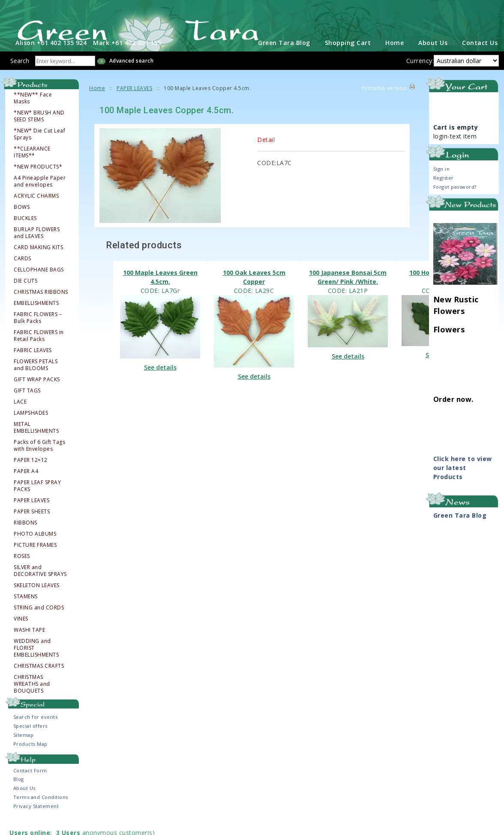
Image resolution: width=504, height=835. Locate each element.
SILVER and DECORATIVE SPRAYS (40, 583)
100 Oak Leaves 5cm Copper (254, 289)
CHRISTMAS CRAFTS (39, 678)
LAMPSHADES (31, 425)
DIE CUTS (25, 293)
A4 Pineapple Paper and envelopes (40, 194)
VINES (21, 631)
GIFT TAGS (27, 403)
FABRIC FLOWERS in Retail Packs (39, 348)
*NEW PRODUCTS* (38, 179)
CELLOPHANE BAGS (39, 282)
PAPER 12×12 (31, 473)
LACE (20, 414)
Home (394, 56)
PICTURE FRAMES (35, 558)
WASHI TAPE (29, 642)
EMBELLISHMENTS (36, 316)
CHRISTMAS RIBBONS (41, 304)
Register (444, 191)
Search (20, 74)
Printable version (384, 101)
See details (160, 380)
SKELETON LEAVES (37, 598)
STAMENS (26, 609)
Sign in (442, 182)
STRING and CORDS (39, 620)
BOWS (22, 220)
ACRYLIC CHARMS (36, 208)
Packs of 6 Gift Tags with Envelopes (39, 458)
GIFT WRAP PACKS (37, 392)
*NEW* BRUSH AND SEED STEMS (39, 129)
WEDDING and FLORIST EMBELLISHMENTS (36, 660)
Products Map (30, 757)
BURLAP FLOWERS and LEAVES (37, 245)
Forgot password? (455, 200)
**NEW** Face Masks (33, 111)
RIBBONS (25, 535)
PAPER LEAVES (31, 513)
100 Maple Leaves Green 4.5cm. (160, 289)
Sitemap (24, 748)
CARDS (22, 271)
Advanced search (132, 74)
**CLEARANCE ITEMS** (32, 165)
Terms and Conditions (41, 810)
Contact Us (480, 56)
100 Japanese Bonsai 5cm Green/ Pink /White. (348, 289)
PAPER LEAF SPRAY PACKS (37, 498)
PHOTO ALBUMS (35, 546)
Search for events (36, 730)
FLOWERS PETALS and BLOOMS (36, 377)
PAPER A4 (26, 484)
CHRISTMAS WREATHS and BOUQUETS (32, 696)
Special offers (30, 739)
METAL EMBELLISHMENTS (36, 440)
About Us (433, 56)
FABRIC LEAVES (33, 363)
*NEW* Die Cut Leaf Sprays (39, 147)
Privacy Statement (36, 819)
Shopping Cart (348, 56)
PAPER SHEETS (32, 524)
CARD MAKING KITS (38, 260)
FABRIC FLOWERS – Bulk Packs (38, 330)
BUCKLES (25, 231)
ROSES (22, 569)
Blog (19, 792)
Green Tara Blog (284, 56)
